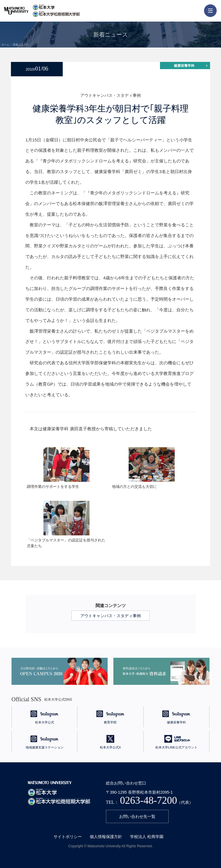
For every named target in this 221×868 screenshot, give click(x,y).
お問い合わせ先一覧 (137, 816)
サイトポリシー (68, 837)
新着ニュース (21, 45)
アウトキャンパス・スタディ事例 (110, 616)
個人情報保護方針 (106, 837)
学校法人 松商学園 (147, 837)
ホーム (5, 45)
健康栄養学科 (184, 66)
